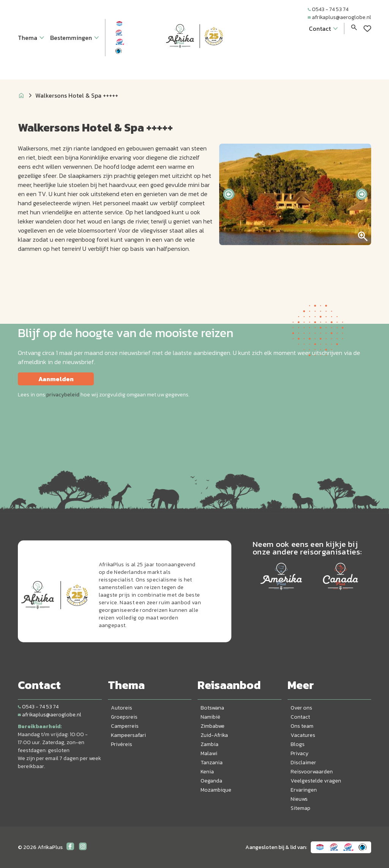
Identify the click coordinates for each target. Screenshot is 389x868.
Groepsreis (124, 717)
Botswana (212, 708)
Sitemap (300, 808)
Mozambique (216, 790)
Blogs (298, 744)
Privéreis (122, 744)
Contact (300, 717)
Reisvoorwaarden (312, 772)
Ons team (302, 726)
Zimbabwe (213, 726)
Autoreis (122, 708)
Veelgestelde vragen (316, 781)
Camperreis (125, 726)
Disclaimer (303, 763)
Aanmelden (56, 379)
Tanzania (212, 763)
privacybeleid (63, 395)
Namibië (210, 717)
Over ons (301, 708)
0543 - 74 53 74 (328, 9)
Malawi (209, 753)
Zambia (210, 744)
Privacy (300, 753)
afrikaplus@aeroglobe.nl (339, 17)
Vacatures (303, 735)
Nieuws (299, 799)
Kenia (207, 772)
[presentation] (229, 194)
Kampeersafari (128, 735)
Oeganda (211, 781)
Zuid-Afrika (214, 735)
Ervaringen (304, 790)
